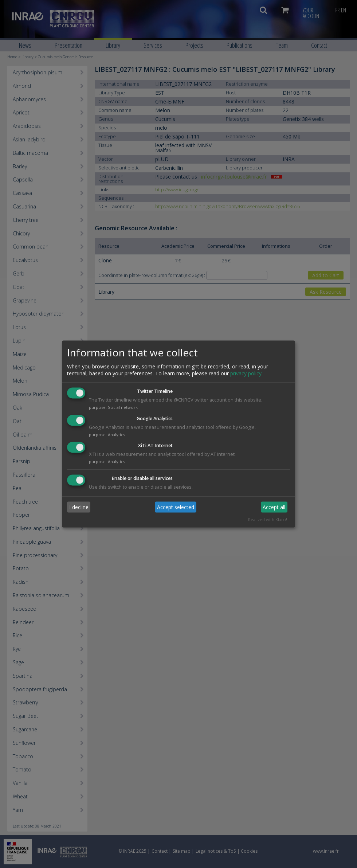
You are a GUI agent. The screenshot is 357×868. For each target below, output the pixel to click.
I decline (79, 507)
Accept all (274, 507)
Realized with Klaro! (268, 520)
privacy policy (246, 373)
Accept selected (176, 507)
